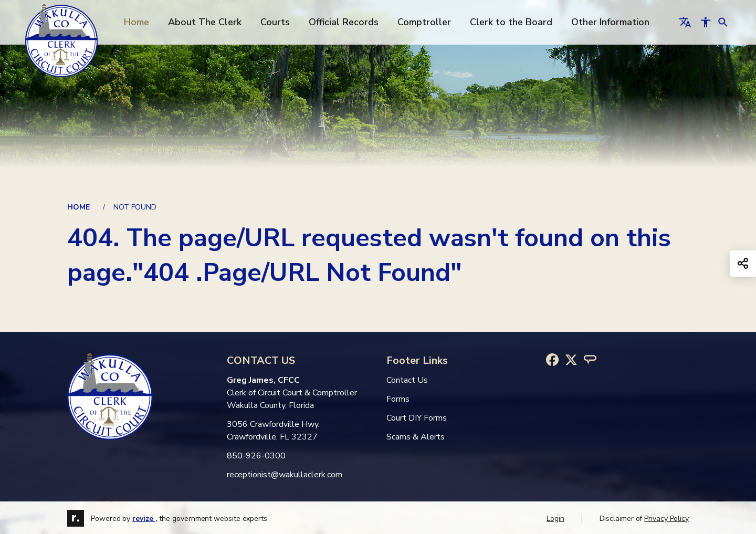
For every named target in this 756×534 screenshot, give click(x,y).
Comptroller (424, 22)
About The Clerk (205, 22)
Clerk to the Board (511, 22)
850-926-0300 (256, 456)
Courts (275, 22)
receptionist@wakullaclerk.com (285, 475)
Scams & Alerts (416, 437)
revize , (145, 519)
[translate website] (685, 22)
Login (555, 519)
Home (136, 22)
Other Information (610, 22)
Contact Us (407, 380)
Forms (398, 399)
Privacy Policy (666, 519)
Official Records (344, 22)
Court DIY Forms (417, 418)
